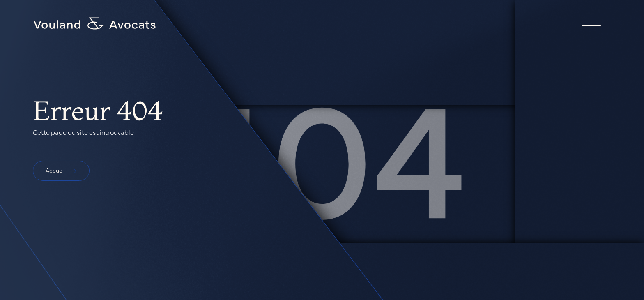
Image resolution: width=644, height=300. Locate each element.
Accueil (61, 170)
